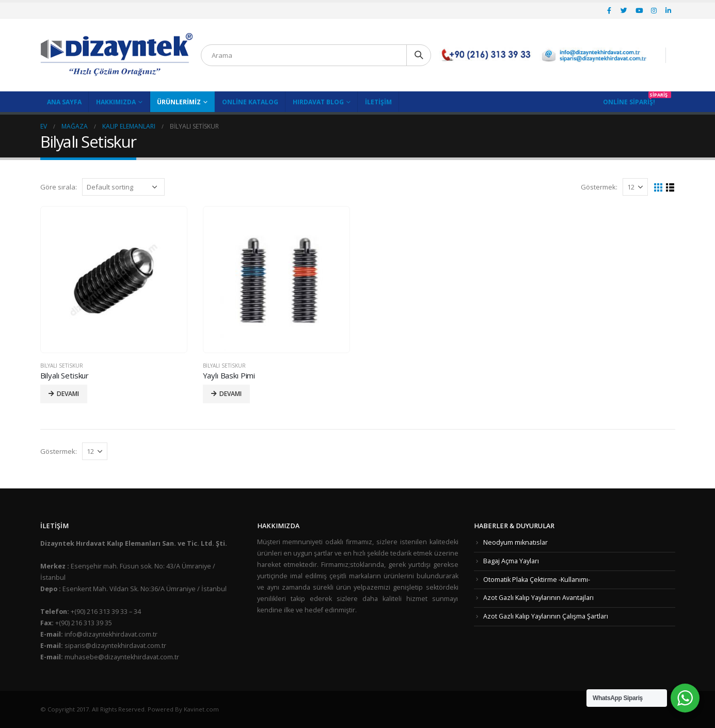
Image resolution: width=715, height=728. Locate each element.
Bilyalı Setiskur (62, 366)
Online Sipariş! (629, 102)
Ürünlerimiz (179, 102)
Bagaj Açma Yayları (511, 561)
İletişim (378, 102)
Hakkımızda (116, 102)
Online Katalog (250, 102)
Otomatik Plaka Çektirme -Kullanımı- (537, 580)
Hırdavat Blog (318, 102)
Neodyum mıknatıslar (515, 542)
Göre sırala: (59, 187)
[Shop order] (123, 187)
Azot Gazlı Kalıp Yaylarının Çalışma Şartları (546, 616)
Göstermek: (599, 187)
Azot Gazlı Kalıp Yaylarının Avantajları (538, 598)
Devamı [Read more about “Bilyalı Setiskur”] (68, 394)
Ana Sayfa (64, 102)
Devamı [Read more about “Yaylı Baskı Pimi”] (231, 394)
